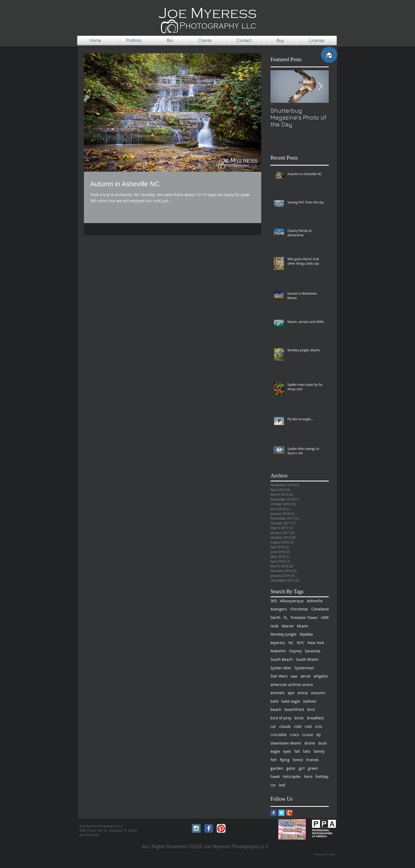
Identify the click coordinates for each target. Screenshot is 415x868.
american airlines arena (292, 685)
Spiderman (304, 668)
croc (319, 726)
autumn (318, 693)
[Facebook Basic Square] (274, 813)
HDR (325, 617)
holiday (322, 776)
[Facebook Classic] (209, 828)
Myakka (306, 634)
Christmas (299, 609)
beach (276, 709)
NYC (301, 643)
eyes (287, 751)
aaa (294, 676)
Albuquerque (292, 601)
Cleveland (320, 609)
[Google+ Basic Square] (289, 813)
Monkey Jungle (283, 634)
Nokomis (278, 651)
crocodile (279, 735)
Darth (276, 617)
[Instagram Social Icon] (196, 828)
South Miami (307, 659)
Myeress (278, 643)
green (313, 768)
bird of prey (281, 718)
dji (319, 735)
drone (310, 743)
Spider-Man (281, 668)
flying (285, 760)
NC (291, 643)
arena (303, 693)
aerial (305, 676)
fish (274, 760)
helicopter (292, 776)
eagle (275, 751)
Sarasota (313, 651)
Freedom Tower (304, 617)
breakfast (315, 718)
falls (307, 751)
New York (316, 643)
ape (291, 693)
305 (274, 601)
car (273, 726)
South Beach (282, 659)
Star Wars (279, 676)
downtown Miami (286, 743)
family (319, 751)
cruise (308, 735)
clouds (285, 726)
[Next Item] (320, 87)
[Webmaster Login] (325, 854)
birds (299, 718)
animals (278, 693)
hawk (275, 776)
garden (277, 768)
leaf (282, 785)
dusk (322, 743)
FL (286, 617)
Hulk (274, 626)
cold (298, 726)
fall (297, 751)
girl (302, 768)
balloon (310, 701)
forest (298, 760)
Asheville (315, 601)
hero (308, 776)
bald (274, 701)
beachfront (294, 709)
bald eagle (291, 701)
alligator (321, 676)
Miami (303, 626)
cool (308, 726)
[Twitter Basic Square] (281, 813)
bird (311, 709)
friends (313, 760)
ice (273, 785)
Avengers (279, 609)
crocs (294, 735)
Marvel (288, 626)
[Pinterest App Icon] (221, 828)
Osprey (295, 651)
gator (291, 768)
